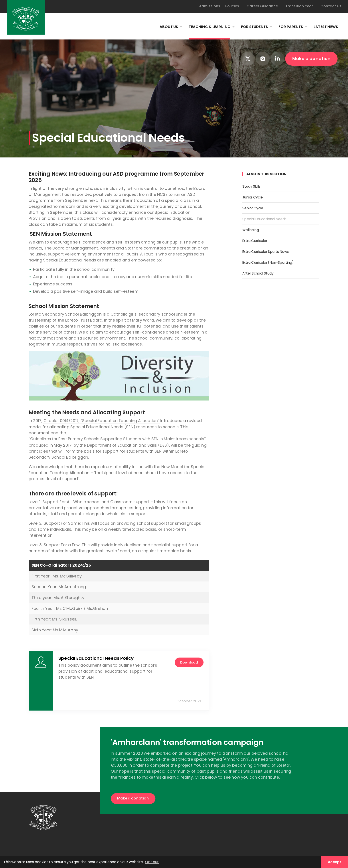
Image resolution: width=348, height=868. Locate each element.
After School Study (261, 271)
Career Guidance (262, 6)
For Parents (287, 27)
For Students (248, 27)
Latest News (325, 27)
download (187, 662)
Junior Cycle (255, 197)
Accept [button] (334, 862)
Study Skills (253, 186)
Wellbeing (252, 229)
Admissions (210, 6)
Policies (232, 6)
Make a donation (311, 59)
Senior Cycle (255, 207)
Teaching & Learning (200, 27)
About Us (156, 27)
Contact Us (331, 6)
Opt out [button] (152, 862)
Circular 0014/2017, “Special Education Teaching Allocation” (102, 421)
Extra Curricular (258, 239)
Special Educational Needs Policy (96, 658)
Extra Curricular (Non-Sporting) (274, 261)
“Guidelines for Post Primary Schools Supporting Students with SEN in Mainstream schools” (119, 439)
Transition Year (299, 6)
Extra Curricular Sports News (271, 250)
